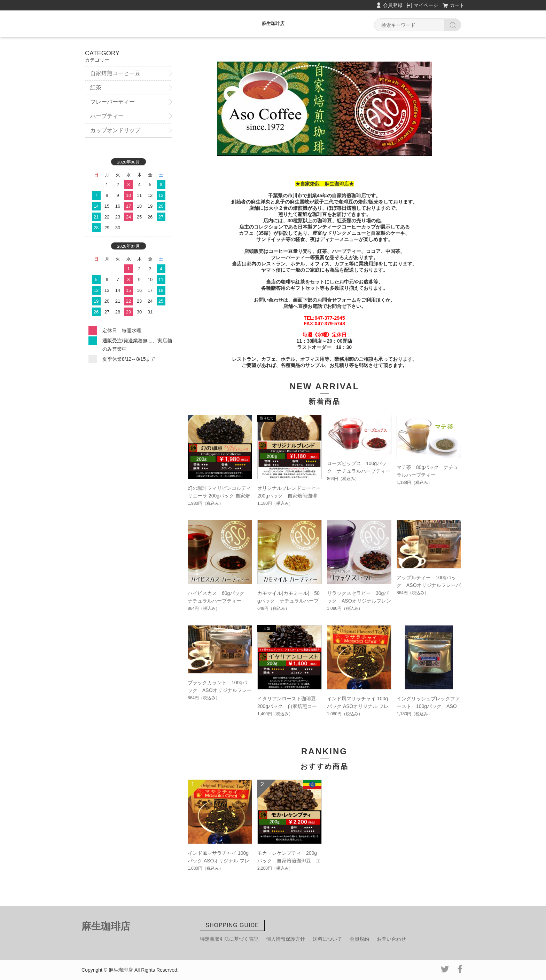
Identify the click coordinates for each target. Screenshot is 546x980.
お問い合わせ (391, 939)
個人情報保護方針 (286, 939)
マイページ (426, 5)
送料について (327, 939)
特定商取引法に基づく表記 (229, 939)
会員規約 (359, 939)
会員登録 (393, 5)
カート (457, 5)
